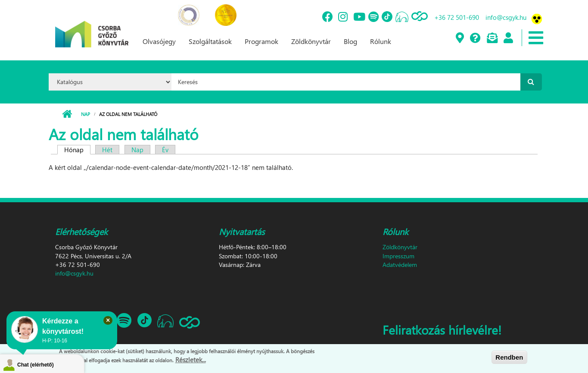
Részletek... (191, 360)
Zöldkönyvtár (311, 41)
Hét (107, 150)
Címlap (67, 114)
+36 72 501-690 (457, 17)
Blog (350, 41)
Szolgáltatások (210, 41)
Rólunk (381, 41)
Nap (86, 114)
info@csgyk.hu (506, 17)
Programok (261, 41)
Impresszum (398, 256)
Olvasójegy (159, 41)
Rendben (509, 357)
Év (165, 150)
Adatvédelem (400, 265)
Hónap (77, 150)
